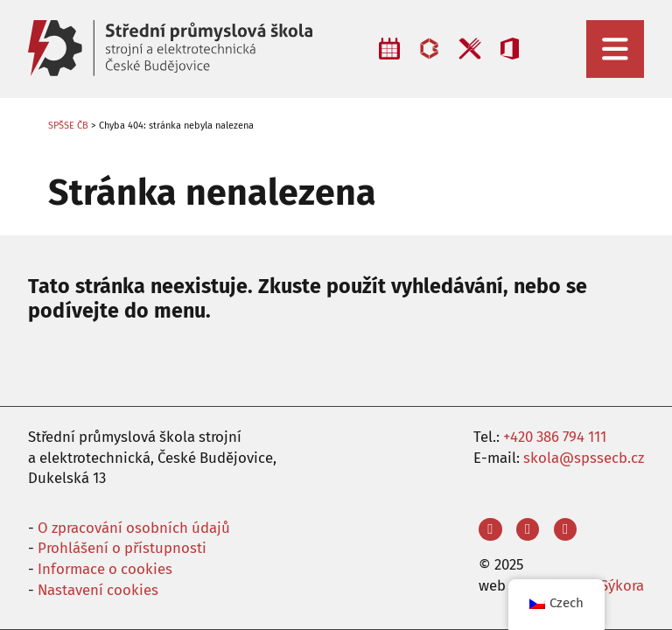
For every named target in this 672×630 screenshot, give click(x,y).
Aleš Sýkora (606, 585)
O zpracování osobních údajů (134, 528)
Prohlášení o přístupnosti (122, 548)
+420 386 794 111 (555, 437)
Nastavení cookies (98, 590)
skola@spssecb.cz (584, 458)
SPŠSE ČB (68, 126)
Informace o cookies (105, 569)
